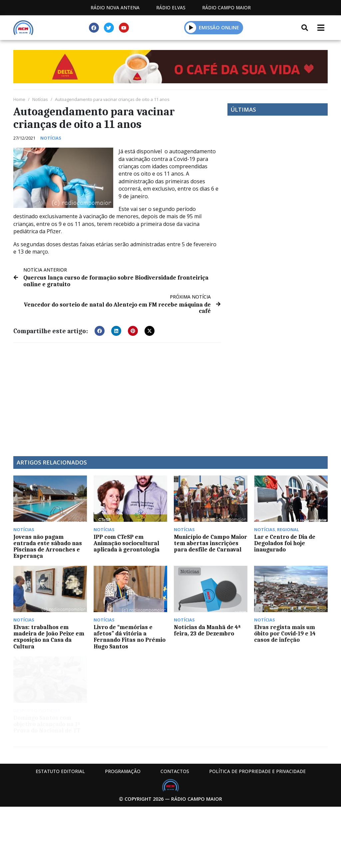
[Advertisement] (117, 396)
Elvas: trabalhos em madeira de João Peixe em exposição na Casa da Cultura (49, 637)
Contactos (175, 771)
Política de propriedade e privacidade (257, 771)
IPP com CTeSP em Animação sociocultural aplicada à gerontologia (127, 543)
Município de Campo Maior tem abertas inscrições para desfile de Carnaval (210, 543)
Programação (123, 771)
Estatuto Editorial (60, 771)
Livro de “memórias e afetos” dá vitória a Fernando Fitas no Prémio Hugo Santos (130, 637)
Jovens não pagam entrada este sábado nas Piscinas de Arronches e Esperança (48, 546)
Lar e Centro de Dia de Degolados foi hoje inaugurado (285, 543)
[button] (100, 331)
